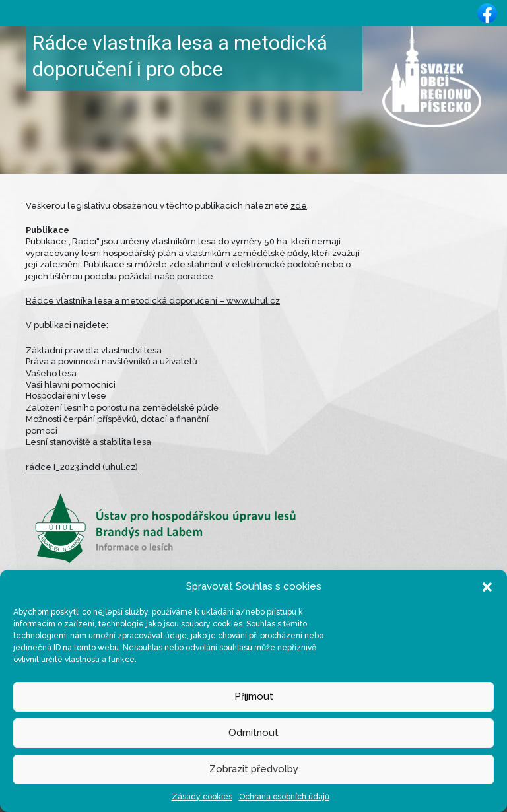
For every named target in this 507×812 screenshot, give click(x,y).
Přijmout (254, 696)
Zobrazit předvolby (254, 769)
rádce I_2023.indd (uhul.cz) (82, 467)
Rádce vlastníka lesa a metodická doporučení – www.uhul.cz (153, 301)
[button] (487, 586)
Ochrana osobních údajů (284, 797)
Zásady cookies (202, 797)
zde (299, 206)
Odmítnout (253, 733)
